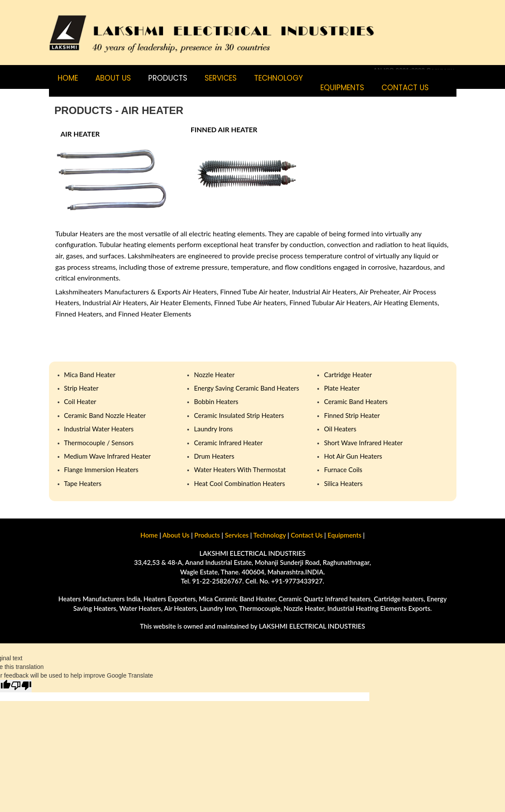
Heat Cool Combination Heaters (239, 483)
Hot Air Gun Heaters (353, 456)
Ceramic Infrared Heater (228, 443)
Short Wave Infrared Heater (363, 443)
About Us (176, 535)
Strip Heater (81, 388)
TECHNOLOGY (279, 78)
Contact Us (307, 535)
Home (68, 78)
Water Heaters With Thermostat (240, 470)
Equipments (342, 88)
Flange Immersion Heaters (101, 470)
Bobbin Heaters (216, 401)
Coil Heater (80, 401)
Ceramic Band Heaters (356, 401)
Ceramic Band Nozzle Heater (105, 415)
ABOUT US (113, 78)
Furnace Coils (343, 470)
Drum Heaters (214, 456)
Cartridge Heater (348, 375)
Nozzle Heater (214, 375)
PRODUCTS (168, 78)
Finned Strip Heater (352, 415)
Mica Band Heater (90, 375)
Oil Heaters (340, 429)
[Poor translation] (21, 686)
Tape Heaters (83, 483)
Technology (269, 535)
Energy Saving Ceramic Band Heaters (246, 388)
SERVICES (221, 78)
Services (237, 535)
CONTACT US (405, 88)
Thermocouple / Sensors (99, 443)
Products (207, 535)
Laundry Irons (213, 429)
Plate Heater (342, 388)
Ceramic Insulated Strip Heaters (239, 415)
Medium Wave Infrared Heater (108, 456)
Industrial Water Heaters (99, 429)
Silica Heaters (343, 483)
